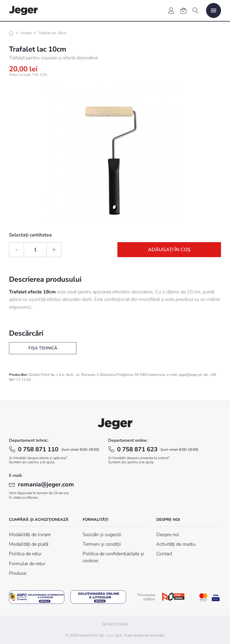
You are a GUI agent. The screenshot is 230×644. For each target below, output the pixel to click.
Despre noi (168, 535)
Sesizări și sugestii (102, 535)
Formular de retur (27, 564)
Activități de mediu (176, 544)
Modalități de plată (29, 544)
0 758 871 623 (158, 449)
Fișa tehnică (43, 348)
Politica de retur (25, 554)
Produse (18, 573)
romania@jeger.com (46, 484)
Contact (164, 554)
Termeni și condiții (102, 544)
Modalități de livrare (30, 535)
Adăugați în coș (169, 250)
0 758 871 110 (59, 449)
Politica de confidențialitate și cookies (113, 557)
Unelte (26, 33)
